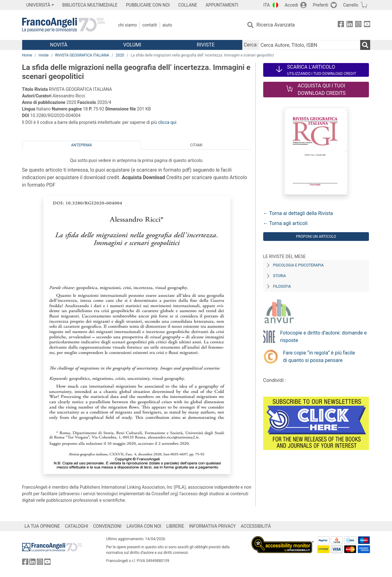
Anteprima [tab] (82, 145)
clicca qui (167, 122)
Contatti (150, 25)
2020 (120, 55)
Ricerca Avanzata (276, 25)
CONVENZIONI (107, 526)
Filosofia (282, 286)
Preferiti (320, 5)
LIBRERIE (175, 526)
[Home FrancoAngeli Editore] (63, 25)
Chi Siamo (128, 25)
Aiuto (167, 25)
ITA (267, 5)
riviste (44, 55)
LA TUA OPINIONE (42, 526)
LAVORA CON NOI (144, 526)
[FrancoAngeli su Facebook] (341, 25)
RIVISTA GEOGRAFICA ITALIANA (82, 55)
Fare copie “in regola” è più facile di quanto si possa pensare (319, 357)
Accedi (291, 5)
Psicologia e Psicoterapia (298, 265)
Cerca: (251, 45)
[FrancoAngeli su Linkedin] (350, 25)
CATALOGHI (76, 526)
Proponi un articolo (316, 237)
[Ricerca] (365, 45)
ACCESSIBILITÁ (256, 526)
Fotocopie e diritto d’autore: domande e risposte (323, 337)
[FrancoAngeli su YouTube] (367, 25)
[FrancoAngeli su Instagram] (358, 25)
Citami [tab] (196, 145)
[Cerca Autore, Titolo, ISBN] (310, 45)
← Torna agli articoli (286, 223)
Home (27, 55)
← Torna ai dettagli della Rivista (298, 213)
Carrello (351, 5)
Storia (280, 276)
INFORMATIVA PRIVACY (212, 526)
